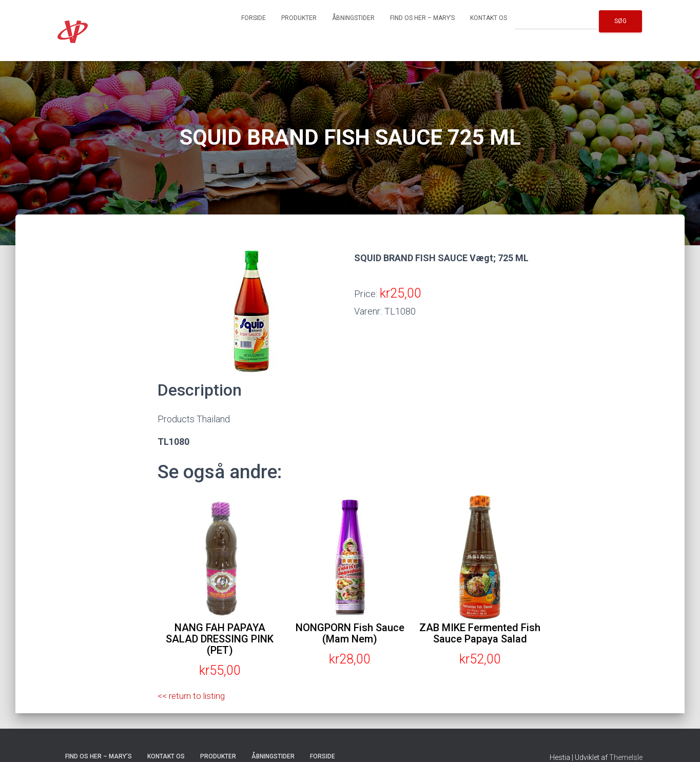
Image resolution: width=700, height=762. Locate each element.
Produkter (299, 18)
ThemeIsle (626, 757)
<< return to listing (193, 696)
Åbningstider (353, 18)
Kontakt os (489, 18)
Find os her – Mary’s (422, 18)
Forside (254, 18)
